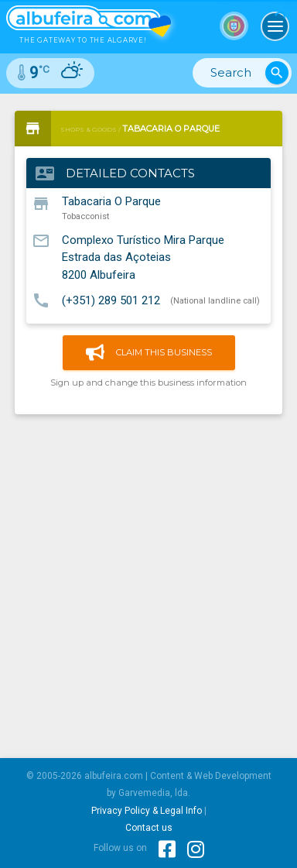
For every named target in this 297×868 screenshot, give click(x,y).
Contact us (149, 828)
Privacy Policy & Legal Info (147, 811)
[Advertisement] (148, 581)
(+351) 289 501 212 (111, 300)
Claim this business (149, 353)
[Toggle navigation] (275, 26)
